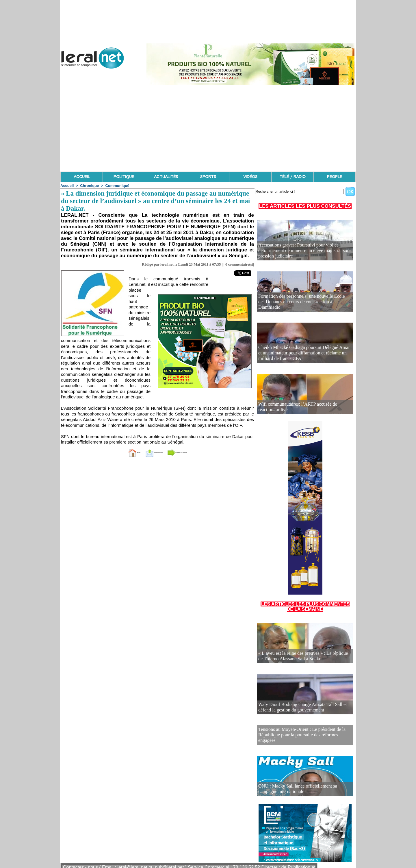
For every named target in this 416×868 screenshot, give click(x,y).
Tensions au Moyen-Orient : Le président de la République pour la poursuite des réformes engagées (301, 731)
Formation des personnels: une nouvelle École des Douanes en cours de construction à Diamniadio (299, 305)
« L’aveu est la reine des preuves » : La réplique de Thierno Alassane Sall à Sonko (299, 657)
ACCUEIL (82, 177)
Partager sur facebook (196, 452)
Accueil (67, 186)
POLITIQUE (124, 177)
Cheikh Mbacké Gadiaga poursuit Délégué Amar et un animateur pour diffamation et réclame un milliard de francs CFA (302, 354)
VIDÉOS (250, 177)
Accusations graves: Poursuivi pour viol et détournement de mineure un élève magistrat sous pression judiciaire (304, 254)
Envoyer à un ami (143, 452)
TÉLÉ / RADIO (292, 177)
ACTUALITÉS (166, 177)
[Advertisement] (208, 128)
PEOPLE (335, 177)
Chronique (89, 186)
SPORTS (208, 177)
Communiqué (117, 186)
